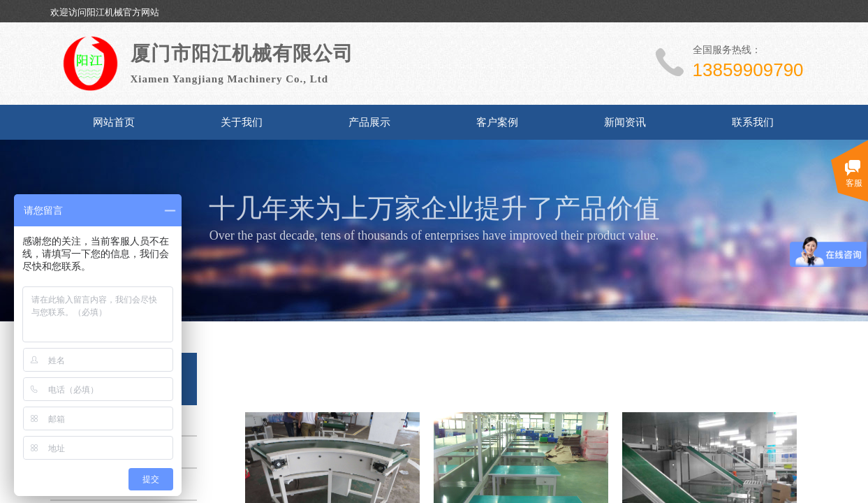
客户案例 (497, 122)
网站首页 (114, 122)
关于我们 (242, 122)
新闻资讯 (625, 122)
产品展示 (369, 122)
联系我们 (753, 122)
